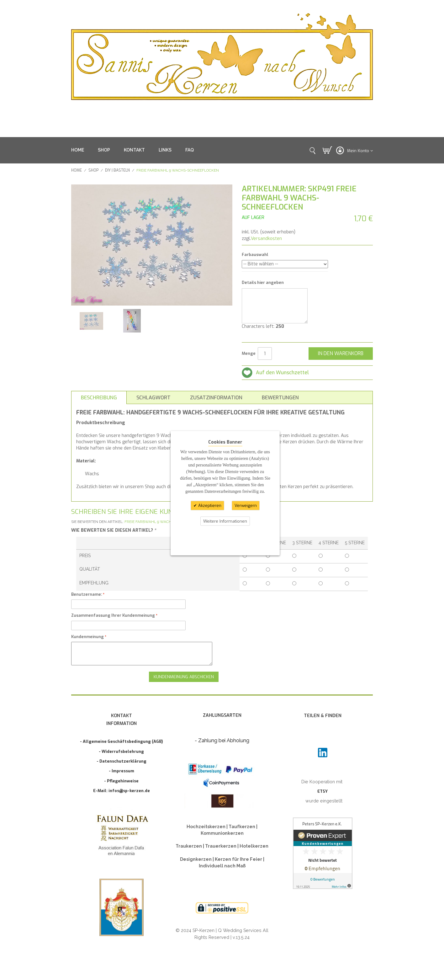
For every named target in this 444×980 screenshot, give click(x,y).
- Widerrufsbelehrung (121, 751)
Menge (249, 353)
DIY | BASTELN (117, 170)
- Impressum (122, 771)
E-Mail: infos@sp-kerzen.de (122, 791)
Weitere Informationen (225, 521)
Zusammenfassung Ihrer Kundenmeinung (113, 615)
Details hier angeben (263, 282)
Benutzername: (87, 594)
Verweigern (246, 506)
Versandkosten (266, 239)
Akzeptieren (209, 506)
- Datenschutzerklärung (122, 761)
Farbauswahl (255, 255)
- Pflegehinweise (121, 781)
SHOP (104, 150)
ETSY (322, 791)
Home (77, 170)
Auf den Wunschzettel (282, 373)
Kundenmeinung (87, 637)
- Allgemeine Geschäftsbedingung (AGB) (122, 741)
